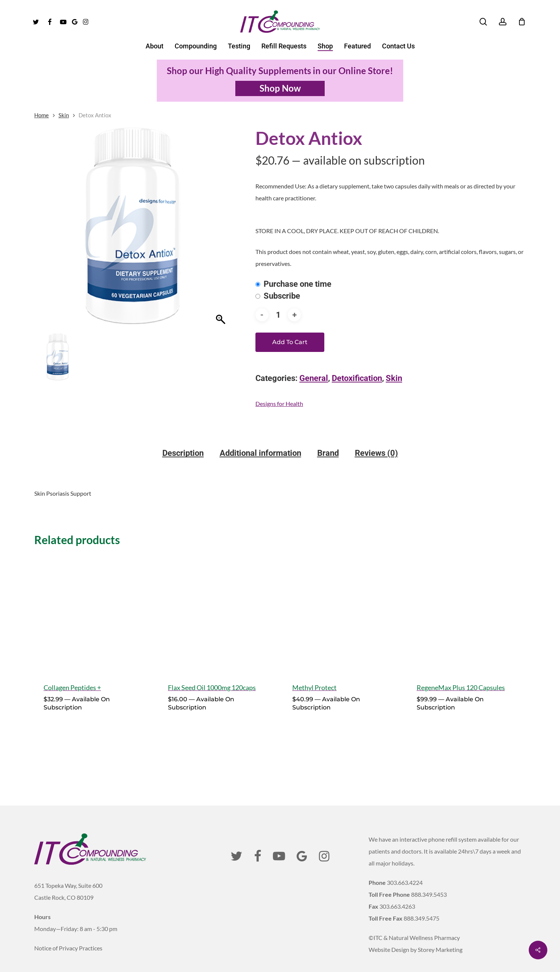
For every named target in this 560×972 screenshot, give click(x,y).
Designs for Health (279, 404)
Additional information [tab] (260, 453)
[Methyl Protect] (342, 614)
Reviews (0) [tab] (376, 453)
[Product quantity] (278, 315)
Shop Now (280, 88)
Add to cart (290, 342)
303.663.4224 (405, 866)
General (314, 378)
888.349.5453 (429, 878)
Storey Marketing (440, 933)
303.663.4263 (397, 890)
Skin (64, 115)
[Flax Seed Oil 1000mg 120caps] (218, 614)
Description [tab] (183, 453)
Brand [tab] (328, 453)
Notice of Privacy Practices (68, 932)
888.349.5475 (421, 902)
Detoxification (357, 378)
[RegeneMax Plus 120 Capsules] (466, 614)
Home (42, 115)
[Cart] (522, 22)
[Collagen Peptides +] (93, 614)
